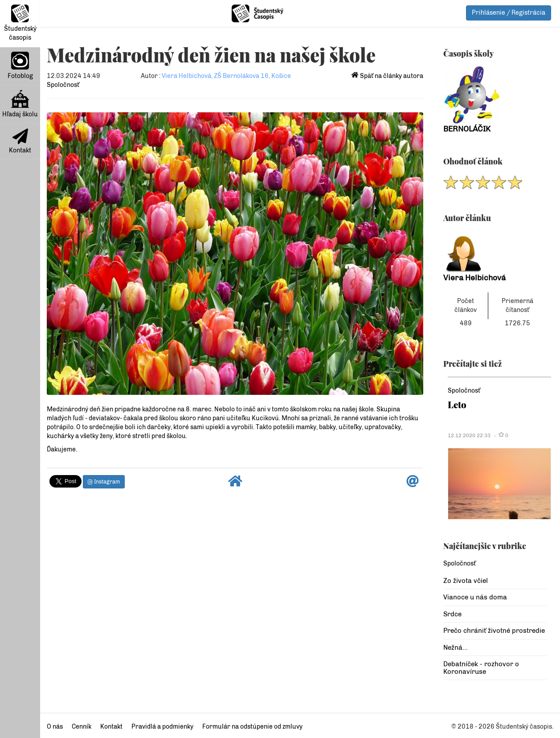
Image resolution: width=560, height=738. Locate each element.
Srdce (452, 614)
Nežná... (456, 648)
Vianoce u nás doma (475, 597)
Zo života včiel (466, 581)
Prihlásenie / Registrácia (509, 13)
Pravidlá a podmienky (162, 727)
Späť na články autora (387, 76)
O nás (55, 727)
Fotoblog (20, 66)
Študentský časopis (20, 23)
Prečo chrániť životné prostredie (494, 631)
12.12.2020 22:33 (469, 435)
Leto (457, 404)
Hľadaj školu (20, 104)
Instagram (104, 482)
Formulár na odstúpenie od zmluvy (252, 727)
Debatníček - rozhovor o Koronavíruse (481, 668)
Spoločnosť (63, 85)
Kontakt (20, 141)
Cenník (82, 727)
